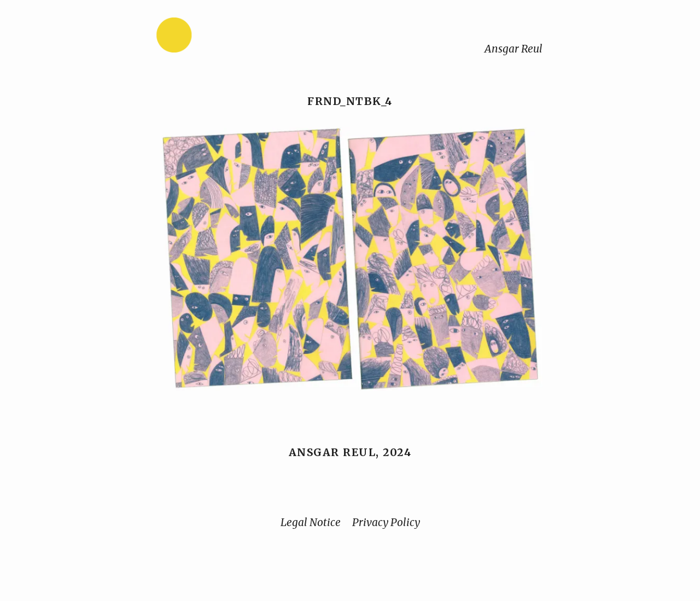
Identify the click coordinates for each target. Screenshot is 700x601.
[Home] (208, 37)
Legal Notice (311, 522)
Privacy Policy (386, 522)
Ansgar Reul (514, 49)
